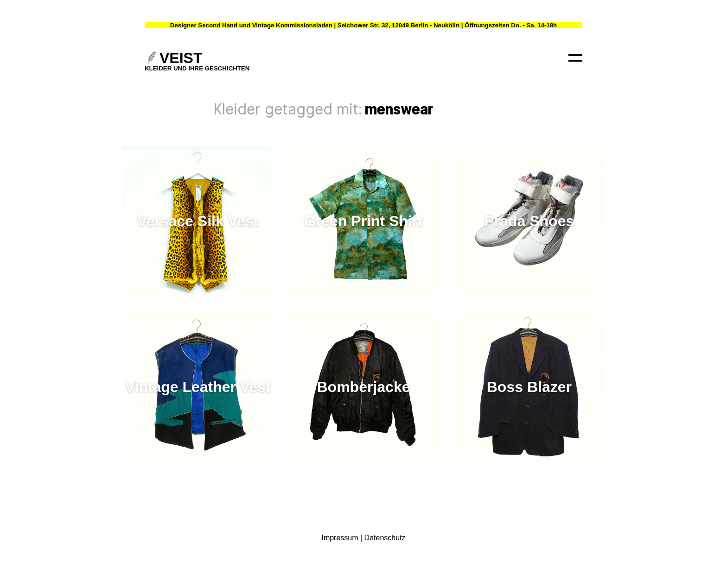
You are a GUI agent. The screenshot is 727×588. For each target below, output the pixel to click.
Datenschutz (385, 538)
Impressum (340, 538)
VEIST (181, 58)
